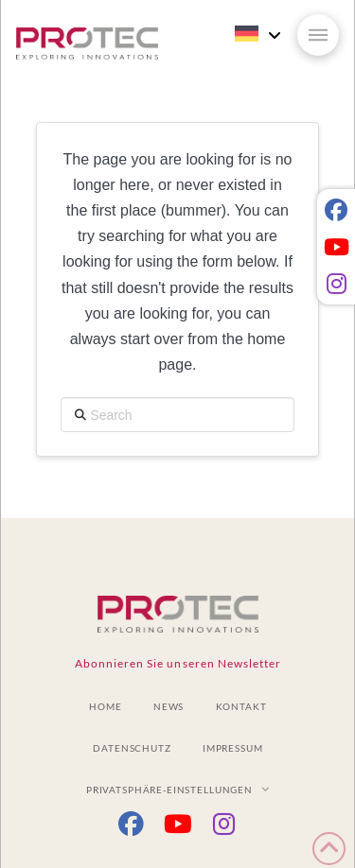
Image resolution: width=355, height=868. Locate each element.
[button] (318, 35)
